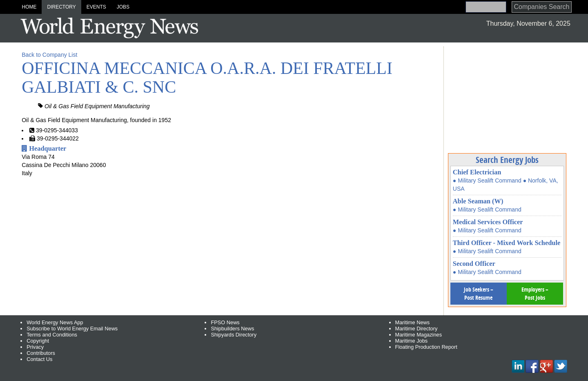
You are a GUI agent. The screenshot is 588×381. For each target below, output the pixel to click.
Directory (61, 7)
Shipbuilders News (232, 329)
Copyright (38, 341)
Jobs (123, 7)
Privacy (35, 347)
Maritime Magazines (419, 335)
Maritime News (413, 322)
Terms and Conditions (52, 335)
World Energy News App (55, 322)
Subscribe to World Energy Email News (72, 329)
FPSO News (225, 322)
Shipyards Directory (234, 335)
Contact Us (39, 359)
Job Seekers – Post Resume (479, 293)
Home (29, 7)
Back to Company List (49, 55)
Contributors (41, 353)
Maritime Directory (416, 329)
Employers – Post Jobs (535, 293)
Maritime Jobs (412, 341)
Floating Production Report (426, 347)
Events (96, 7)
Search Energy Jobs (507, 160)
